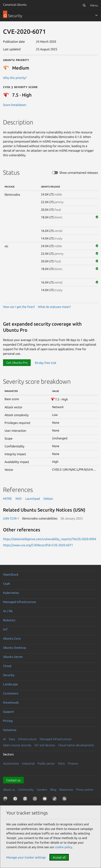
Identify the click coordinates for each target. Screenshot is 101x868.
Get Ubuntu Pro (17, 363)
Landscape (10, 684)
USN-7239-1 (11, 518)
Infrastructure (27, 739)
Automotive (11, 763)
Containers (11, 693)
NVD (19, 499)
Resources (66, 790)
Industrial (28, 763)
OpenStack (11, 574)
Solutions (10, 730)
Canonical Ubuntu (15, 5)
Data (12, 739)
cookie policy (64, 847)
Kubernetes (11, 593)
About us (9, 790)
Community (26, 790)
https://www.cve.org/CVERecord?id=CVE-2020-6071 (38, 545)
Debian (48, 499)
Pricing (8, 721)
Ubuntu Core (12, 638)
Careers (42, 790)
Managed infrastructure (20, 602)
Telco (61, 763)
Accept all (59, 857)
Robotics (9, 620)
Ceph (7, 584)
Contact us (13, 780)
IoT (5, 629)
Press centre (85, 790)
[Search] (84, 5)
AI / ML (8, 611)
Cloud (7, 666)
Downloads (11, 702)
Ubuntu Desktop (14, 648)
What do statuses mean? (54, 307)
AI (4, 739)
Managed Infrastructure (56, 739)
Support (9, 712)
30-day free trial (45, 363)
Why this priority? (15, 78)
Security (9, 675)
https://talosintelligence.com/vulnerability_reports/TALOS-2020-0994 (50, 539)
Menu (94, 5)
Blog (53, 790)
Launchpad (33, 499)
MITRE (7, 499)
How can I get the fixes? (19, 307)
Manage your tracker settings (26, 857)
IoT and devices (45, 745)
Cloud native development (76, 745)
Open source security (17, 745)
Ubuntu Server (13, 657)
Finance (73, 763)
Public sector (46, 763)
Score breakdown (15, 105)
